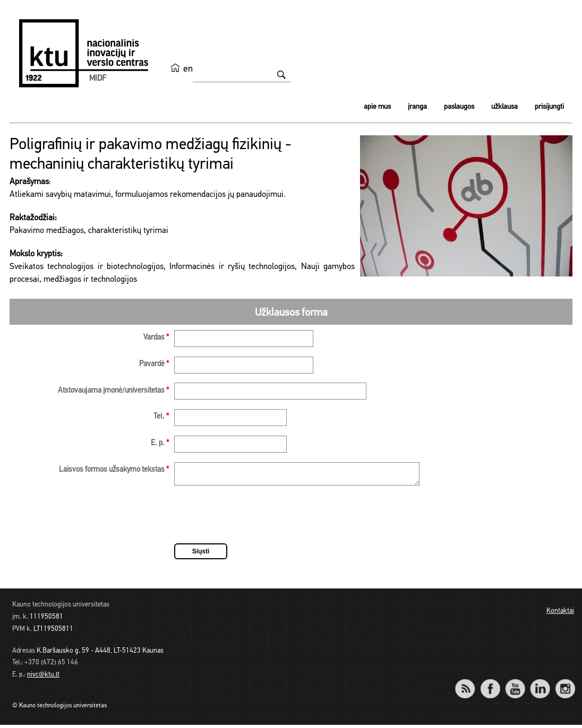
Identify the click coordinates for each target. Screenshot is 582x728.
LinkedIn (540, 685)
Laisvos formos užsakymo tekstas (114, 470)
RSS (469, 685)
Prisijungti (549, 107)
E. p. (160, 443)
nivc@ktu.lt (43, 678)
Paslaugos (459, 107)
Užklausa (504, 107)
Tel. (161, 417)
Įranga (417, 107)
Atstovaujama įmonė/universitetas (113, 391)
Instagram (565, 685)
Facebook (490, 685)
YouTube (515, 685)
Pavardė (154, 364)
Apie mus (377, 107)
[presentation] (255, 519)
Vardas (156, 338)
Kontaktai (560, 614)
